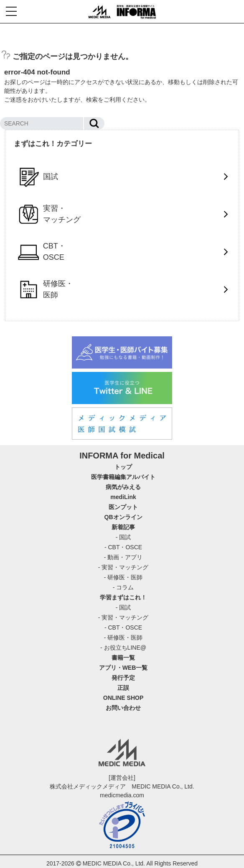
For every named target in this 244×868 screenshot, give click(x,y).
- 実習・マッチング (123, 567)
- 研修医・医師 (123, 577)
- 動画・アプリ (123, 557)
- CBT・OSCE (123, 547)
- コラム (123, 587)
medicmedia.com (122, 795)
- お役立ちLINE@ (123, 648)
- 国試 (123, 537)
